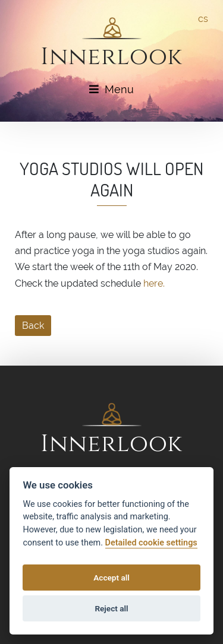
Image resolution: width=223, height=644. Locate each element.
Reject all (111, 608)
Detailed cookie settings (151, 543)
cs (203, 19)
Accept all (111, 578)
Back (33, 326)
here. (154, 283)
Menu (111, 89)
